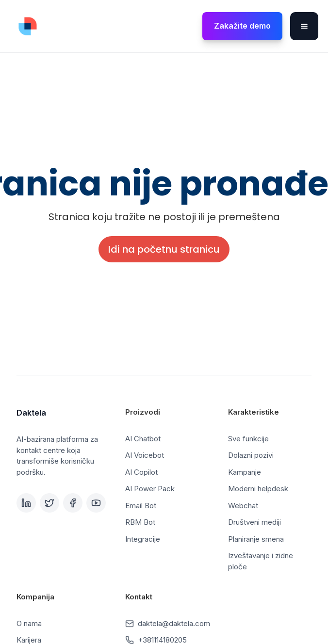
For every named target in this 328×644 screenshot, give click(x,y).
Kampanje (245, 472)
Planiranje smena (256, 539)
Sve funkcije (248, 439)
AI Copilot (141, 472)
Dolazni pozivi (251, 455)
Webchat (243, 506)
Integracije (143, 539)
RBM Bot (140, 522)
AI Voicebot (145, 455)
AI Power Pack (150, 489)
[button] (304, 26)
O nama (29, 623)
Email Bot (141, 506)
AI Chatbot (143, 439)
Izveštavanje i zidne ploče (261, 561)
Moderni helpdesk (258, 489)
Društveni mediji (254, 522)
